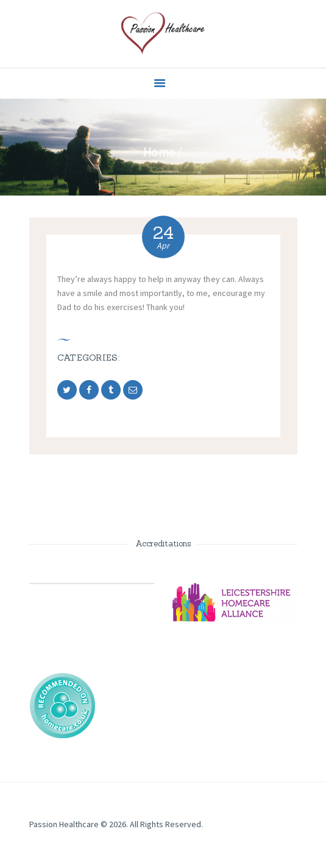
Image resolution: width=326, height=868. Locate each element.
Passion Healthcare (64, 824)
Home (159, 152)
